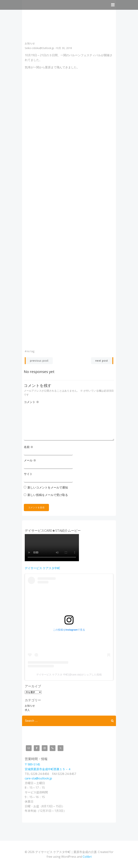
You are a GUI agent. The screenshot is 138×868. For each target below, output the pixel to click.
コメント (31, 402)
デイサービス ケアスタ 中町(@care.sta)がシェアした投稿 (69, 675)
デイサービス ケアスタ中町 (42, 568)
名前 (29, 447)
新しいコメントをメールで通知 (48, 487)
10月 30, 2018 (64, 48)
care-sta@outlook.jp (38, 778)
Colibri (87, 857)
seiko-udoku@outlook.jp (39, 48)
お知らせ (30, 43)
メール (30, 460)
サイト (28, 474)
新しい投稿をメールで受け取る (48, 495)
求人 (27, 710)
